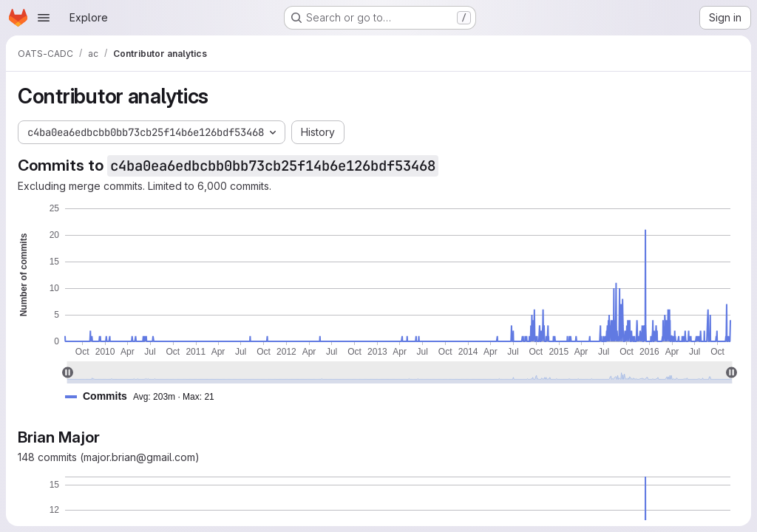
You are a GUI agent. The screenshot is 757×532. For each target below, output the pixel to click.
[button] (146, 396)
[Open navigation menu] (44, 18)
